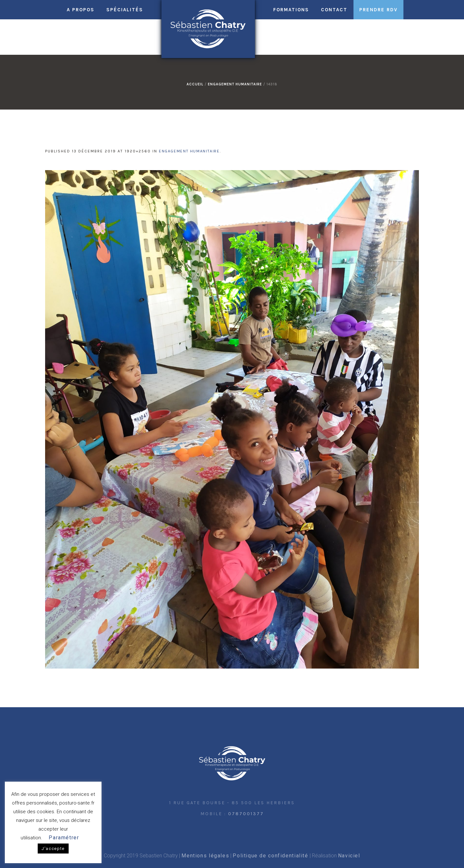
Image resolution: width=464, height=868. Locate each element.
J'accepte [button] (53, 849)
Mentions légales (205, 856)
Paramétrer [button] (64, 838)
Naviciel (349, 856)
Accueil (195, 84)
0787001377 (246, 814)
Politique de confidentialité (270, 856)
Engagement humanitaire (235, 84)
